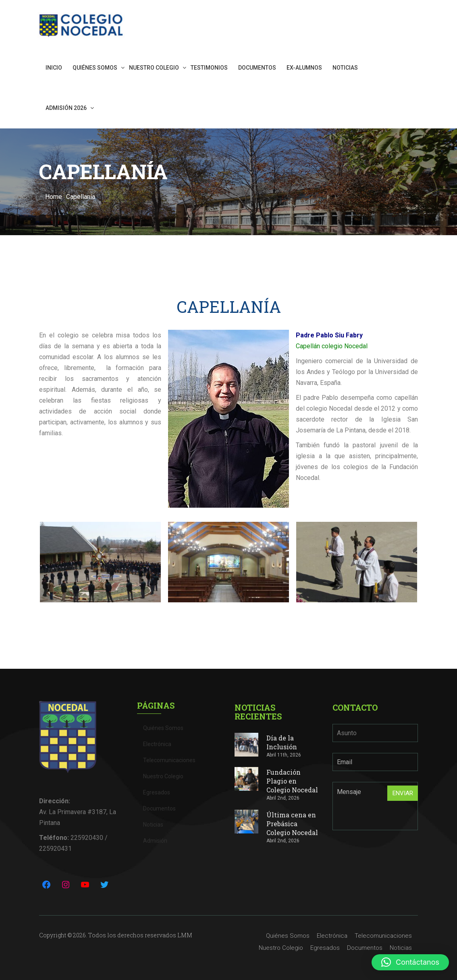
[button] (410, 962)
